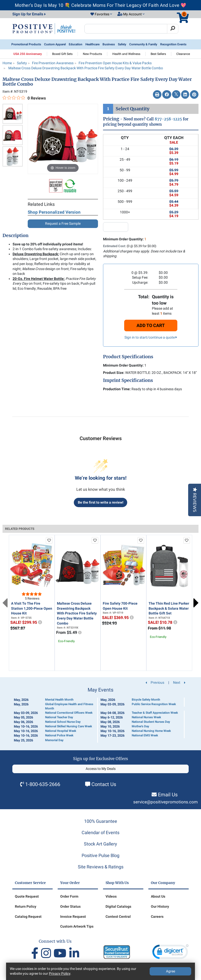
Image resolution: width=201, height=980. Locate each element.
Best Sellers (158, 54)
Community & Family (143, 44)
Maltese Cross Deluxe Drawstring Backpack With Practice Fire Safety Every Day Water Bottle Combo (77, 613)
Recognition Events (173, 44)
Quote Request (27, 896)
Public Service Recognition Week (154, 704)
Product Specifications (128, 357)
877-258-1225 (168, 119)
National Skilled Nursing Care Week (69, 726)
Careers (157, 917)
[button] (101, 14)
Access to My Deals (101, 769)
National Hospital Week (61, 731)
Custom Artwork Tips (77, 926)
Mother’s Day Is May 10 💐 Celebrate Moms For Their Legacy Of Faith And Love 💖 (100, 5)
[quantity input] (116, 227)
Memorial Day (54, 740)
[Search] (173, 29)
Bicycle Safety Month (146, 700)
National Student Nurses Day (151, 722)
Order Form (69, 896)
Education (76, 44)
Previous (5, 603)
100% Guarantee (101, 821)
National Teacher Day (59, 717)
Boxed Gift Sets (62, 54)
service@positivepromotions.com (165, 802)
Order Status (70, 906)
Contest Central (118, 917)
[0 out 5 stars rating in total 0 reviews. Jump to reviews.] (24, 98)
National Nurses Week (146, 717)
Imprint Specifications (128, 380)
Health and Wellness (126, 54)
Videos (111, 896)
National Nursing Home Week (151, 731)
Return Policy (26, 906)
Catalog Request (28, 917)
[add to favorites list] (49, 540)
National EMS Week (145, 735)
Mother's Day (140, 726)
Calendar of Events (100, 832)
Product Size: (114, 373)
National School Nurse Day (63, 722)
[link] (170, 953)
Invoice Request (73, 917)
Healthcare (92, 44)
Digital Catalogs (118, 906)
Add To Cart (151, 325)
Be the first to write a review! (101, 502)
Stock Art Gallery (100, 844)
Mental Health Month (59, 700)
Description (15, 236)
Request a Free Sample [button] (63, 223)
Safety (122, 44)
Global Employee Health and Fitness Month (69, 706)
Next (196, 603)
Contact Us (104, 784)
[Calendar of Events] (100, 715)
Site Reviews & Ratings (101, 867)
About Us (158, 896)
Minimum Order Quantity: (125, 239)
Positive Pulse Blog (100, 855)
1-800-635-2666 (43, 784)
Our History (160, 906)
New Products (92, 54)
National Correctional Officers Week (69, 713)
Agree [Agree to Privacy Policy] (171, 971)
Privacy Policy (60, 973)
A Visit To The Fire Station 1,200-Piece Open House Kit (32, 608)
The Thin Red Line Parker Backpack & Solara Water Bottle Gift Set (169, 608)
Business (109, 44)
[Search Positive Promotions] (126, 29)
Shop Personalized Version (54, 212)
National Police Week (59, 735)
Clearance (183, 54)
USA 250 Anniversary (28, 54)
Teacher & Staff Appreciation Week (155, 713)
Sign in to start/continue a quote (151, 337)
